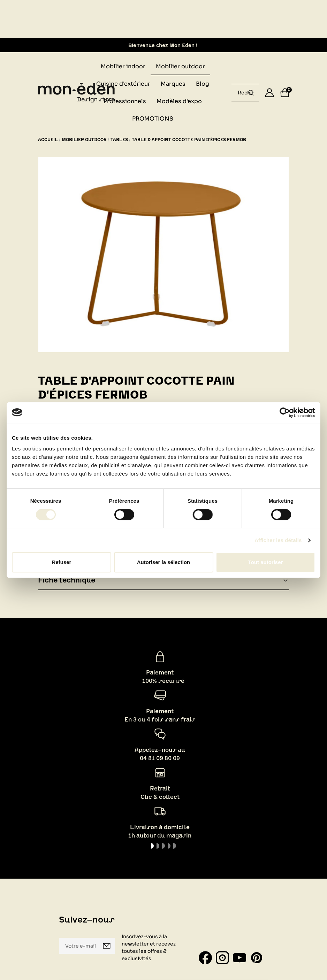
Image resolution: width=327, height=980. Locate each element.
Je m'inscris (107, 946)
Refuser (62, 562)
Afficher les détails (278, 540)
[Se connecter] (269, 93)
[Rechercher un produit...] (251, 93)
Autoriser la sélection (164, 562)
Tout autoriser (266, 562)
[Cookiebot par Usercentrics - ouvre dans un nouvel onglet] (285, 412)
